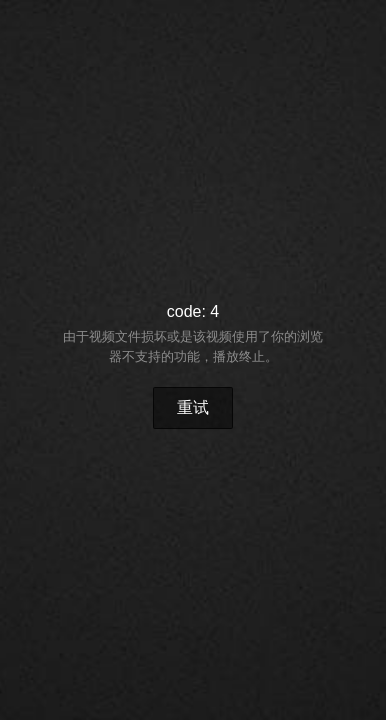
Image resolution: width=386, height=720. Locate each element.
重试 (193, 407)
